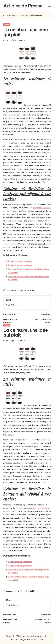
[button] (12, 305)
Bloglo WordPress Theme (31, 639)
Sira (9, 300)
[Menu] (49, 6)
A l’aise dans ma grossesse (20, 261)
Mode (7, 25)
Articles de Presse (23, 6)
